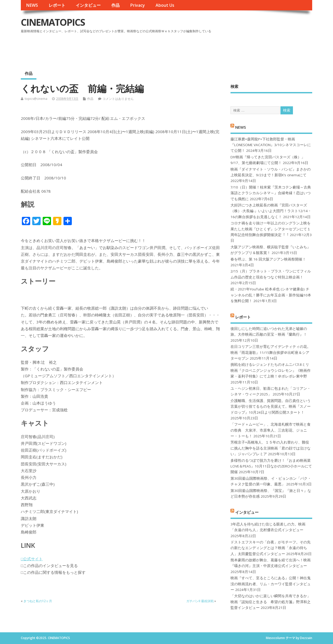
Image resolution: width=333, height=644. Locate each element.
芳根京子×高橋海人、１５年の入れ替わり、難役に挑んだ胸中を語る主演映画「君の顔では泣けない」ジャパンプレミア (271, 448)
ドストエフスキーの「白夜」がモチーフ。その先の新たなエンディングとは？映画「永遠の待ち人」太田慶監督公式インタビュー (271, 548)
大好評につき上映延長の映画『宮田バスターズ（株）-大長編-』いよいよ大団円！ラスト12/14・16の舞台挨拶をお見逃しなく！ (271, 211)
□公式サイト (32, 559)
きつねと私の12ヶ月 (38, 601)
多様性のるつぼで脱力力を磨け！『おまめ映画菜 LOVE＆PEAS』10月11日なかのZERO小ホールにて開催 (271, 466)
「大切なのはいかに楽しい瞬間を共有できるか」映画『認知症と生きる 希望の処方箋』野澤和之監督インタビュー (271, 602)
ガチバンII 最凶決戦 (200, 601)
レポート (57, 5)
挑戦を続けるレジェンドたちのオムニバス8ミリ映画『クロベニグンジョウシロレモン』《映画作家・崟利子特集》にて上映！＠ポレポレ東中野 (271, 370)
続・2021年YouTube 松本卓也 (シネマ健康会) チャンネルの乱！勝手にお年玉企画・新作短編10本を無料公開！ (271, 295)
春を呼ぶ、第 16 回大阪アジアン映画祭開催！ (268, 259)
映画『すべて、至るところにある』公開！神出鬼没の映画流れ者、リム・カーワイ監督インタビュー (271, 584)
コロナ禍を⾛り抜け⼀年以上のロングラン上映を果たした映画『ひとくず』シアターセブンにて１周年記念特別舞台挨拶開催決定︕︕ (271, 229)
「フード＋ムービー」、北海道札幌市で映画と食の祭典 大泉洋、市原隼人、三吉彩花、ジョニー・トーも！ (271, 430)
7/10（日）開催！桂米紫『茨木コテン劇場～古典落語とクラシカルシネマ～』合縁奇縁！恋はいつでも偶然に (271, 193)
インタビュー (88, 5)
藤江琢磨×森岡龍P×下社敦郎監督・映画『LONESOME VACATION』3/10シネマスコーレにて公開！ (271, 145)
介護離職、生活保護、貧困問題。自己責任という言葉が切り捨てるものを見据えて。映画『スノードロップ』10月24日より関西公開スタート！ (271, 406)
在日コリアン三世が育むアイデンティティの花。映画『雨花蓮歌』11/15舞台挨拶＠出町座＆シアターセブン (271, 352)
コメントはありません (118, 99)
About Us (165, 5)
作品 (116, 5)
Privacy (137, 5)
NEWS (32, 5)
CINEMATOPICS (53, 22)
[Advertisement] (213, 49)
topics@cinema (36, 99)
